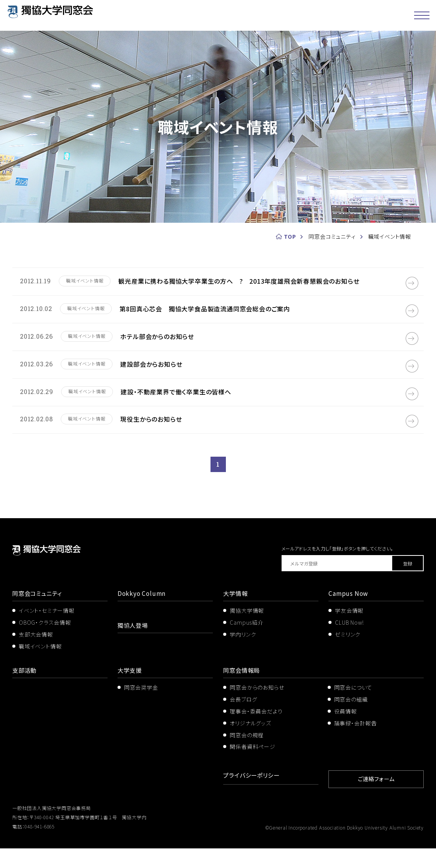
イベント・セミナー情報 (47, 632)
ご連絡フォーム (376, 799)
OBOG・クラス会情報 (45, 644)
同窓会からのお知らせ (257, 708)
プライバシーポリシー (253, 796)
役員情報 (346, 732)
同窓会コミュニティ (39, 614)
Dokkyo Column (143, 614)
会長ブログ (243, 720)
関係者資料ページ (252, 768)
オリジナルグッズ (250, 744)
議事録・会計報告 (356, 744)
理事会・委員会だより (256, 732)
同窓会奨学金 (141, 708)
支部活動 (25, 691)
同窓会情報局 (243, 691)
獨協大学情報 (247, 632)
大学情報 (236, 614)
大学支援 (130, 691)
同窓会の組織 (351, 720)
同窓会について (353, 708)
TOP (290, 236)
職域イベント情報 (40, 667)
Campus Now (349, 614)
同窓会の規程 (247, 756)
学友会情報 (349, 632)
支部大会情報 (36, 655)
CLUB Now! (349, 644)
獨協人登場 (134, 646)
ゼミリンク (348, 655)
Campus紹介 (246, 644)
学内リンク (243, 655)
